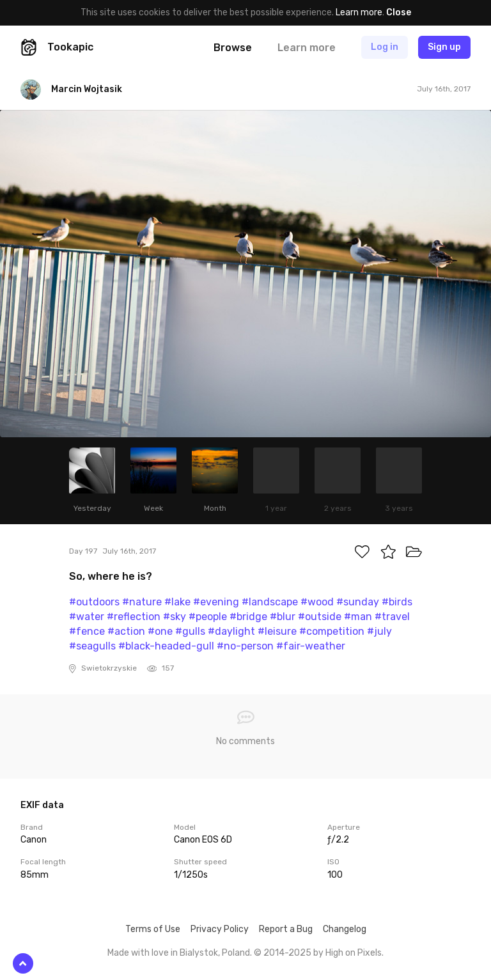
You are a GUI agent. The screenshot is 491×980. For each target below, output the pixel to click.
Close (399, 12)
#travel (392, 617)
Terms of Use (153, 929)
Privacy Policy (220, 929)
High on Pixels (354, 953)
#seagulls (92, 646)
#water (87, 617)
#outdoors (94, 602)
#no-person (245, 646)
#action (126, 631)
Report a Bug (286, 929)
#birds (397, 602)
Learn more (359, 12)
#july (379, 631)
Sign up (444, 47)
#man (358, 617)
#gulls (190, 631)
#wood (317, 602)
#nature (142, 602)
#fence (87, 631)
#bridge (248, 617)
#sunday (358, 602)
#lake (177, 602)
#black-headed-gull (166, 646)
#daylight (231, 631)
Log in (385, 47)
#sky (175, 617)
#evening (216, 602)
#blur (283, 617)
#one (160, 631)
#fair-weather (311, 646)
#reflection (134, 617)
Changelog (345, 929)
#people (208, 617)
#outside (320, 617)
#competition (332, 631)
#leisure (277, 631)
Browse (233, 48)
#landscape (270, 602)
